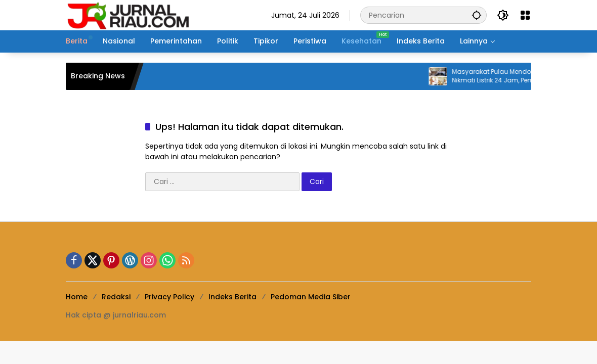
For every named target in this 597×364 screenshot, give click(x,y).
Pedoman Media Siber (311, 297)
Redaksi (116, 297)
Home (77, 297)
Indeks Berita (232, 297)
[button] (477, 15)
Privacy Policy (169, 297)
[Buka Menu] (525, 15)
